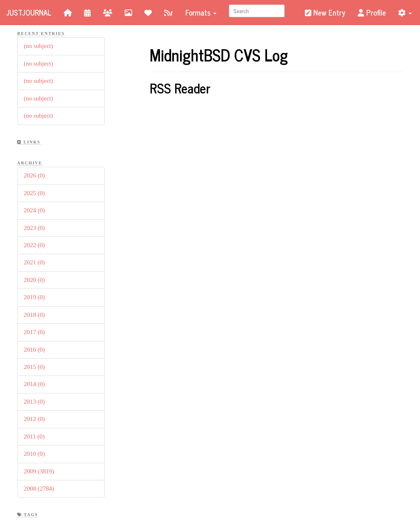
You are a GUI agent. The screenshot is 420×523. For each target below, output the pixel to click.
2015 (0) (34, 367)
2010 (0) (34, 454)
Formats (201, 12)
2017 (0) (34, 332)
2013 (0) (34, 402)
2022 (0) (34, 245)
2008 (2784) (39, 489)
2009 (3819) (39, 471)
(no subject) (38, 46)
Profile (372, 12)
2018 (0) (34, 315)
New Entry (325, 12)
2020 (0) (34, 280)
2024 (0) (34, 210)
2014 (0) (34, 384)
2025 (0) (34, 193)
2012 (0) (34, 419)
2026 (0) (34, 175)
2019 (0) (34, 297)
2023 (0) (34, 228)
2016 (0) (34, 350)
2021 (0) (34, 262)
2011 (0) (34, 437)
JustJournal (29, 12)
